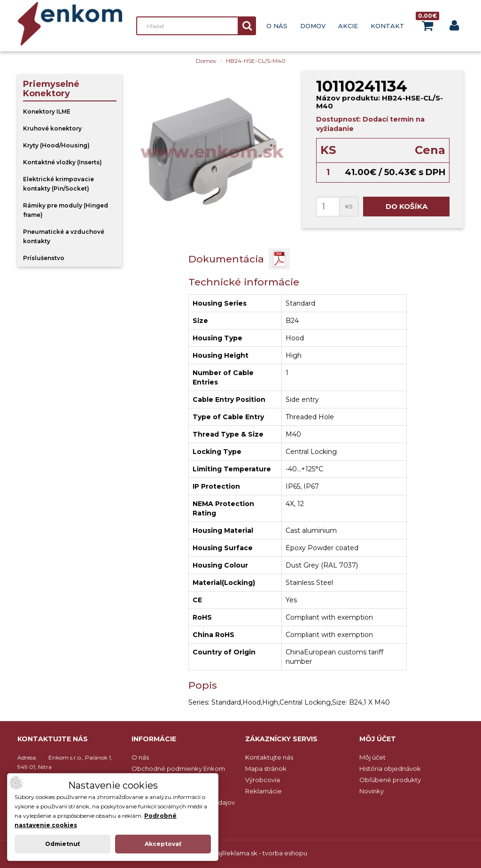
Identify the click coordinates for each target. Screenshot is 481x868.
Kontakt (388, 26)
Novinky (372, 791)
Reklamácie (264, 791)
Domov (313, 26)
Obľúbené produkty (390, 780)
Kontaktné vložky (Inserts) (62, 162)
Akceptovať (163, 844)
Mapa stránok (266, 768)
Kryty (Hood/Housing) (56, 145)
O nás (277, 26)
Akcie (348, 26)
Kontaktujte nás (269, 757)
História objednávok (390, 768)
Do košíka (407, 206)
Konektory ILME (47, 111)
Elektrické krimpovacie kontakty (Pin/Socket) (58, 184)
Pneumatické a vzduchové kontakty (64, 236)
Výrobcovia (263, 780)
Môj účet (372, 757)
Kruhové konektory (52, 128)
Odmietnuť (62, 844)
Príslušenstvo (44, 258)
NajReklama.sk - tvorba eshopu (260, 853)
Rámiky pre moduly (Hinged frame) (66, 210)
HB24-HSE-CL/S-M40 (256, 61)
